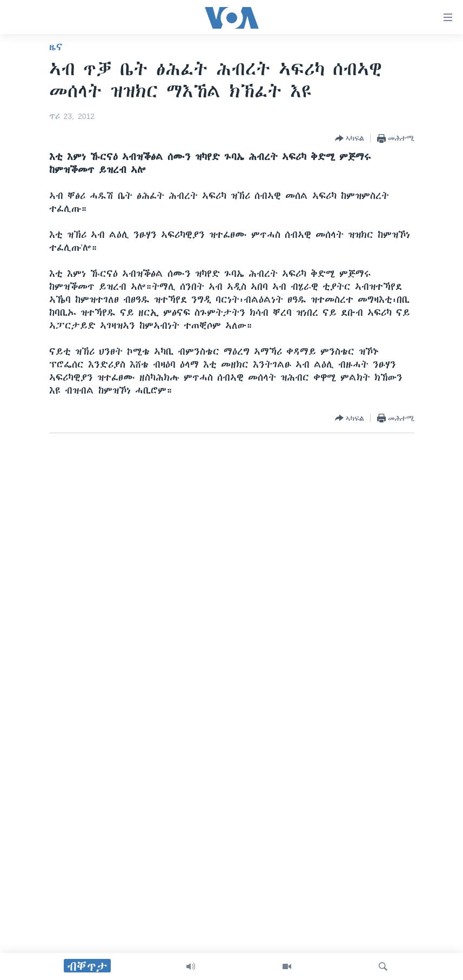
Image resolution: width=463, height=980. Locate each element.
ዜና (56, 47)
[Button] (350, 138)
